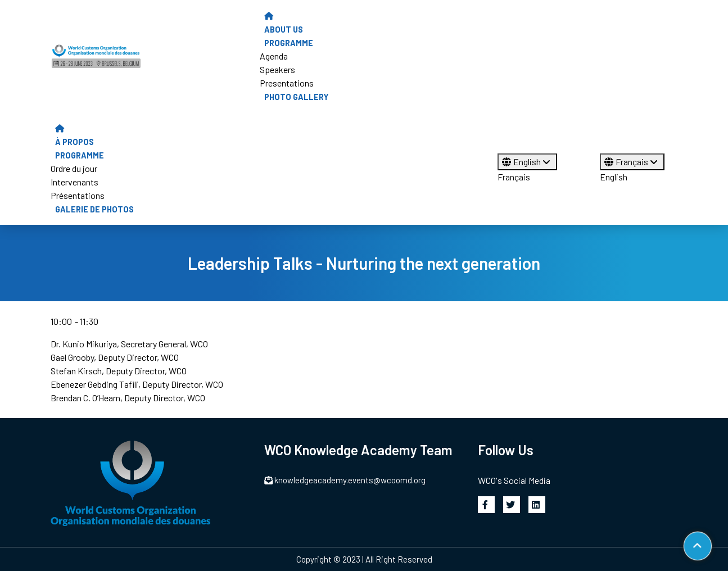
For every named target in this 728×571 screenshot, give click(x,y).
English (527, 162)
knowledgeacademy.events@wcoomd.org (345, 480)
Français (514, 177)
